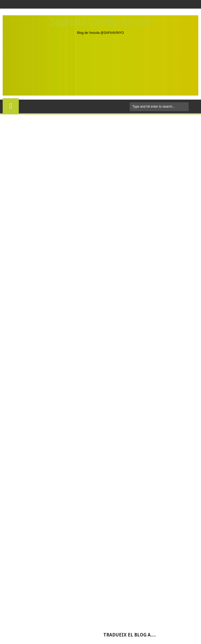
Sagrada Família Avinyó (100, 22)
